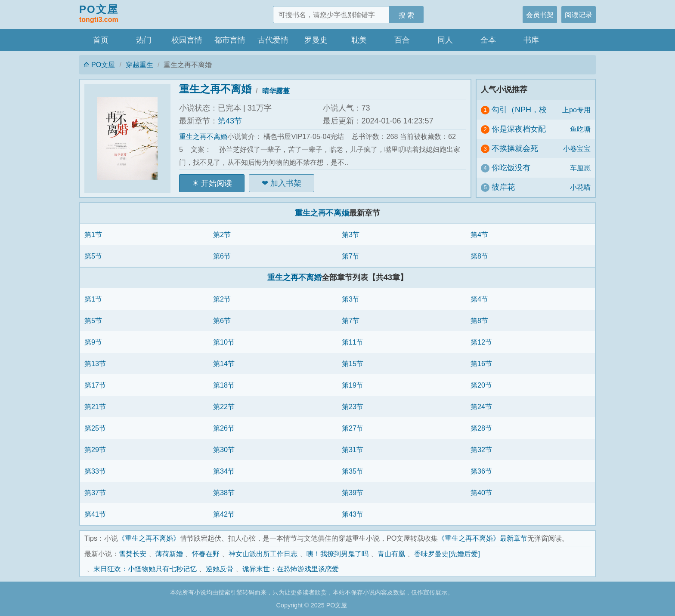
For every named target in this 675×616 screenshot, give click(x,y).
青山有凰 (391, 554)
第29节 (95, 450)
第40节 (481, 493)
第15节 (353, 363)
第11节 (353, 342)
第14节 (224, 363)
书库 (531, 40)
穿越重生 (139, 65)
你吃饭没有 (511, 168)
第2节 (222, 234)
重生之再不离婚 (215, 89)
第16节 (481, 363)
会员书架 (540, 15)
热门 (144, 40)
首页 (101, 40)
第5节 (93, 256)
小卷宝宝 (577, 148)
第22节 (224, 407)
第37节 (95, 493)
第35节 (353, 471)
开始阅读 (217, 183)
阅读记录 (579, 15)
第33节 (95, 471)
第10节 (224, 342)
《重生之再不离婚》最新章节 (483, 538)
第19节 (353, 385)
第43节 (230, 121)
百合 (402, 40)
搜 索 (407, 15)
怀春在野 (206, 554)
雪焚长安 (133, 554)
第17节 (95, 385)
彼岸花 (503, 187)
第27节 (353, 428)
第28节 (481, 428)
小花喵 (580, 187)
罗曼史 (316, 40)
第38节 (224, 493)
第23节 (353, 407)
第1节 (93, 234)
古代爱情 (273, 40)
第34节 (224, 471)
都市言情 (230, 40)
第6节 (222, 256)
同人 (445, 40)
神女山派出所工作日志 (263, 554)
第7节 (351, 256)
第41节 (95, 514)
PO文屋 (99, 14)
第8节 (479, 256)
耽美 (359, 40)
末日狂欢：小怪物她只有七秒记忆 (145, 569)
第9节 (93, 342)
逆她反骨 (220, 569)
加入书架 (286, 183)
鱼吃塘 (580, 129)
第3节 (351, 234)
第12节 (481, 342)
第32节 (481, 450)
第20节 (481, 385)
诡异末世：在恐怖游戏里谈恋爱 (291, 569)
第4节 (479, 234)
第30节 (224, 450)
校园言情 (187, 40)
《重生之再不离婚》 (149, 538)
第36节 (481, 471)
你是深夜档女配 (519, 129)
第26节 (224, 428)
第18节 (224, 385)
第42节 (224, 514)
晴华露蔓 (276, 91)
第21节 (95, 407)
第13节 (95, 363)
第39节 (353, 493)
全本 (488, 40)
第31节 (353, 450)
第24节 (481, 407)
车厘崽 (580, 168)
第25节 (95, 428)
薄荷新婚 (169, 554)
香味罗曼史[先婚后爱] (447, 554)
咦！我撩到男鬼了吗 (337, 554)
